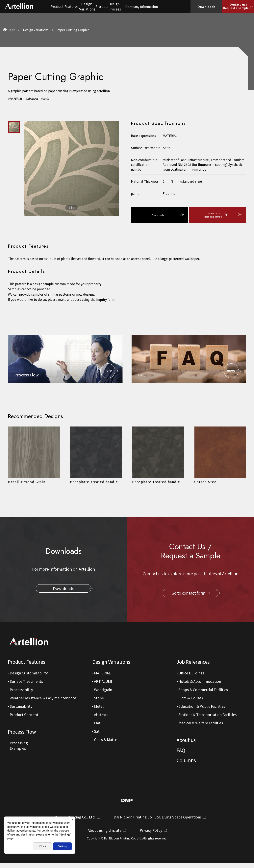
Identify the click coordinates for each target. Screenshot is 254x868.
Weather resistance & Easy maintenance (43, 699)
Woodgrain (103, 690)
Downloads (157, 215)
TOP (11, 30)
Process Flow (22, 733)
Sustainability (21, 707)
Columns (186, 761)
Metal (99, 707)
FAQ (181, 751)
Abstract (101, 715)
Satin (98, 732)
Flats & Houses (191, 699)
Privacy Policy (151, 835)
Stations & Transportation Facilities (207, 715)
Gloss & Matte (106, 740)
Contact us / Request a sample (215, 215)
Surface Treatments (26, 682)
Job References (193, 663)
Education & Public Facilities (202, 707)
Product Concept (24, 715)
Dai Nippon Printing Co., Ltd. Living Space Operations (158, 822)
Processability (21, 690)
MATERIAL (102, 674)
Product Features (27, 663)
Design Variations (36, 30)
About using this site (105, 835)
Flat (97, 724)
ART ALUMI (103, 682)
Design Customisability (29, 674)
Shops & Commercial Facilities (203, 690)
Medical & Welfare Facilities (201, 724)
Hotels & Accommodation (200, 682)
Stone (99, 699)
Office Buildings (191, 674)
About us (186, 741)
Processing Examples (19, 746)
